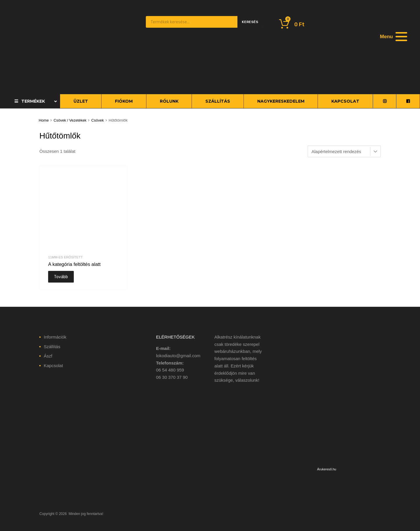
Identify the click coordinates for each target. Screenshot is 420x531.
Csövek (98, 120)
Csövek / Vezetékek (70, 120)
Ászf (48, 356)
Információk (55, 337)
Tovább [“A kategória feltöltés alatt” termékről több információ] (61, 277)
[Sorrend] (344, 151)
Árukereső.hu (327, 469)
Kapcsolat (53, 366)
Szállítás (52, 347)
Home (44, 120)
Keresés (250, 22)
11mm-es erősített (65, 257)
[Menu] (393, 36)
